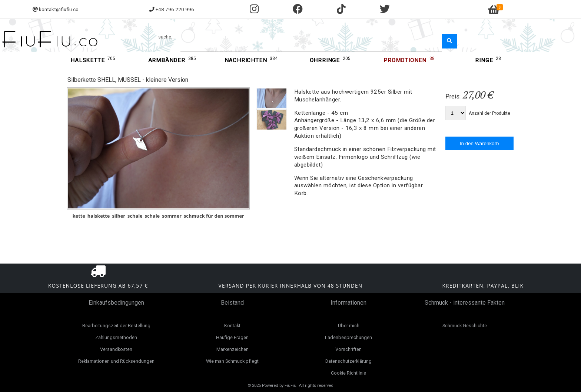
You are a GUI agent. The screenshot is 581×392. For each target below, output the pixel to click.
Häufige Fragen (232, 337)
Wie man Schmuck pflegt (232, 361)
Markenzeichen (233, 349)
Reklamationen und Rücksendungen (116, 361)
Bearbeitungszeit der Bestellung (116, 326)
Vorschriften (348, 349)
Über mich (349, 326)
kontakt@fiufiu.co (59, 9)
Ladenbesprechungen (348, 337)
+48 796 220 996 (175, 9)
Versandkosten (116, 349)
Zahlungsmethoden (116, 337)
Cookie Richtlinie (348, 373)
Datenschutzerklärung (348, 361)
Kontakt (232, 326)
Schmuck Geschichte (465, 326)
